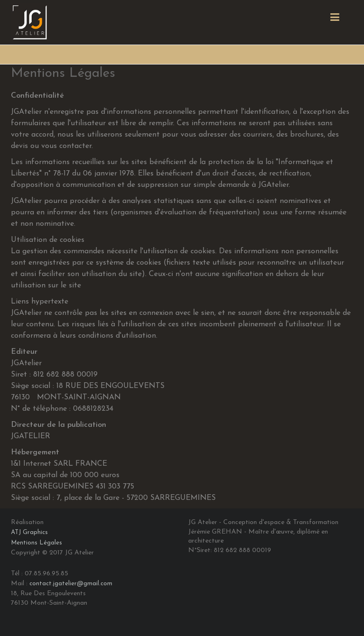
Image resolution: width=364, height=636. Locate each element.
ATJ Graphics (29, 532)
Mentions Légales (36, 543)
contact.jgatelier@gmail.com (71, 584)
